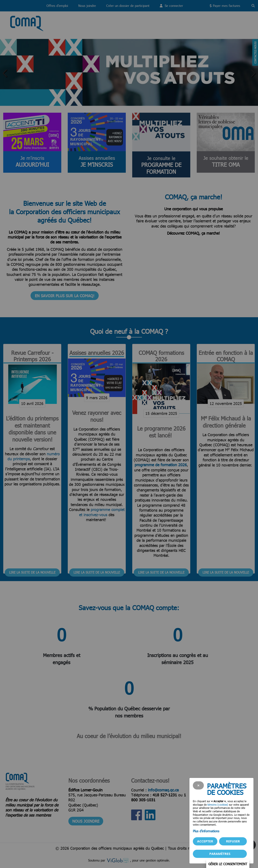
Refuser (233, 841)
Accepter (205, 841)
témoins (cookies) (218, 805)
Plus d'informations (206, 831)
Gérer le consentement (228, 864)
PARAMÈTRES (220, 854)
